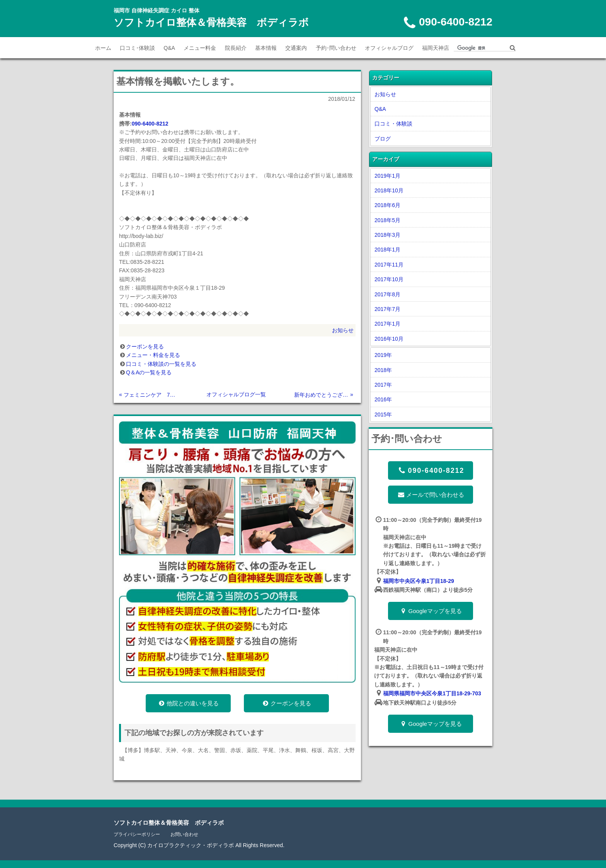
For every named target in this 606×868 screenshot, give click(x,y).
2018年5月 (387, 220)
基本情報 (266, 48)
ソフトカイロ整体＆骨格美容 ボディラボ (211, 22)
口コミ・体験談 (393, 124)
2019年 (383, 355)
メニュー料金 (200, 48)
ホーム (103, 48)
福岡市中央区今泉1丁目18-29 (419, 581)
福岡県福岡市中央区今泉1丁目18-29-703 (432, 693)
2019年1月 (387, 176)
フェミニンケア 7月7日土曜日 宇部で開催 (151, 395)
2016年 (383, 399)
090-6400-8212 (150, 124)
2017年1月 (387, 324)
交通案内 (296, 48)
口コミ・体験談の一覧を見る (161, 364)
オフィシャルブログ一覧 (236, 394)
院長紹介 (236, 48)
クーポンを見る (145, 347)
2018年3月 (387, 235)
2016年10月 (389, 339)
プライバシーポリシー (137, 834)
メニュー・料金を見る (153, 355)
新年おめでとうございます (321, 395)
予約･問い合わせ (336, 48)
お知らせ (343, 330)
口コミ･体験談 (137, 48)
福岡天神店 (436, 48)
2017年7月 (387, 309)
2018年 (383, 370)
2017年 (383, 385)
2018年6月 (387, 205)
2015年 (383, 414)
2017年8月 (387, 294)
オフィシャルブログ (389, 48)
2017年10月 (389, 279)
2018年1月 (387, 250)
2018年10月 (389, 190)
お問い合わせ (184, 834)
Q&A (169, 48)
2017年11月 (389, 265)
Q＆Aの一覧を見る (149, 372)
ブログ (383, 139)
